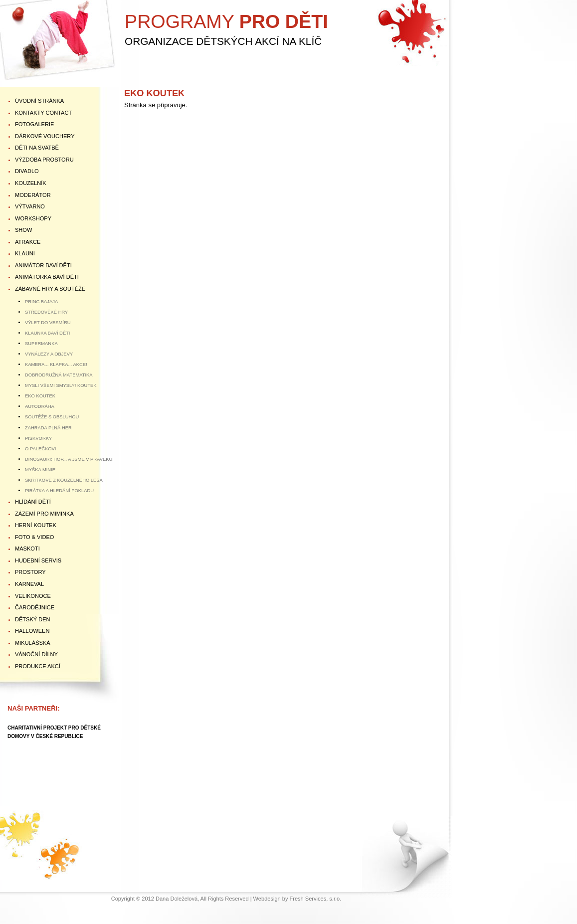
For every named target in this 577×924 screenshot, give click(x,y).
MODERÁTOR (33, 195)
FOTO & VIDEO (34, 537)
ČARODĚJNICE (35, 607)
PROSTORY (30, 572)
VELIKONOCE (33, 596)
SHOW (23, 230)
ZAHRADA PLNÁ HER (48, 428)
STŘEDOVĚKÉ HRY (46, 312)
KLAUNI (25, 253)
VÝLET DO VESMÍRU (48, 322)
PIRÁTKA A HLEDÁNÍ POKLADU (59, 490)
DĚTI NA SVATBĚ (37, 148)
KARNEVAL (29, 584)
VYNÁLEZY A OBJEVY (49, 354)
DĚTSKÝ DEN (33, 619)
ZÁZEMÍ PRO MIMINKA (44, 514)
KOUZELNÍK (31, 183)
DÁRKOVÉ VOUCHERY (45, 136)
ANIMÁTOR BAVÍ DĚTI (43, 265)
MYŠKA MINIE (40, 469)
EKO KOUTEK (40, 396)
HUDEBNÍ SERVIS (38, 560)
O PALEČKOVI (40, 449)
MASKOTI (27, 549)
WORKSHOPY (33, 218)
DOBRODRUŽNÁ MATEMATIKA (59, 375)
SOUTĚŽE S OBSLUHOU (52, 417)
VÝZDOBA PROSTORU (44, 160)
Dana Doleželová (177, 899)
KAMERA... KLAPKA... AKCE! (56, 364)
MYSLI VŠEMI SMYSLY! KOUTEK (61, 385)
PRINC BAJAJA (41, 301)
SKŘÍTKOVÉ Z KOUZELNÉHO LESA (64, 480)
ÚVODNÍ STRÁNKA (39, 101)
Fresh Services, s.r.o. (316, 899)
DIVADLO (27, 171)
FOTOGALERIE (34, 124)
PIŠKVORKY (38, 438)
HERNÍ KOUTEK (36, 525)
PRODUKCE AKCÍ (38, 666)
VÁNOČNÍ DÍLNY (36, 654)
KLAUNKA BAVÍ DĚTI (47, 333)
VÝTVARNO (30, 206)
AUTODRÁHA (40, 406)
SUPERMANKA (41, 343)
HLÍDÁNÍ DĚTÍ (33, 502)
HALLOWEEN (32, 631)
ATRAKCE (28, 242)
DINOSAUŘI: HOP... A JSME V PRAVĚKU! (69, 459)
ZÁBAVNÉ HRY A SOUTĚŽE (50, 289)
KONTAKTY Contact (43, 113)
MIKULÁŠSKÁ (33, 643)
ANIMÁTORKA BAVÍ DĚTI (47, 277)
